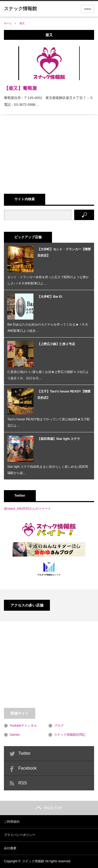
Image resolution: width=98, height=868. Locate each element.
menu (88, 9)
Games (15, 735)
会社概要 (10, 848)
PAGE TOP (49, 808)
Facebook (27, 768)
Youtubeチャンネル (23, 726)
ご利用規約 (12, 822)
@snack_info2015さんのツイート (27, 509)
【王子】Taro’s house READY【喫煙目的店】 (64, 395)
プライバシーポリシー (20, 835)
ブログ (59, 726)
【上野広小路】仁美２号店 (56, 344)
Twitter (24, 753)
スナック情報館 (33, 861)
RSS (23, 783)
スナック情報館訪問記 (70, 735)
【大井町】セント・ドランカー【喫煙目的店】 (64, 252)
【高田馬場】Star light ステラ (59, 439)
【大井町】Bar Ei (50, 297)
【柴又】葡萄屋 (20, 88)
